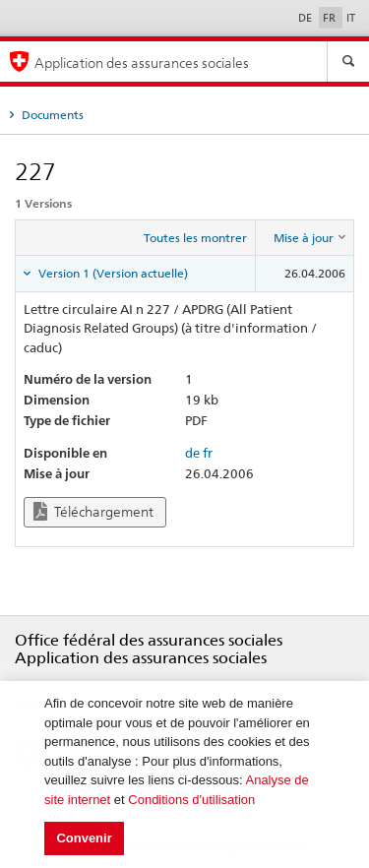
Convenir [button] (84, 838)
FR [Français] (331, 18)
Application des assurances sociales (142, 62)
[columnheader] (305, 238)
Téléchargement (93, 511)
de (192, 453)
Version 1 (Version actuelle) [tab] (112, 273)
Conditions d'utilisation (191, 800)
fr (208, 453)
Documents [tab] (51, 115)
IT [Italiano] (351, 18)
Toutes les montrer (195, 238)
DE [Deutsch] (307, 18)
